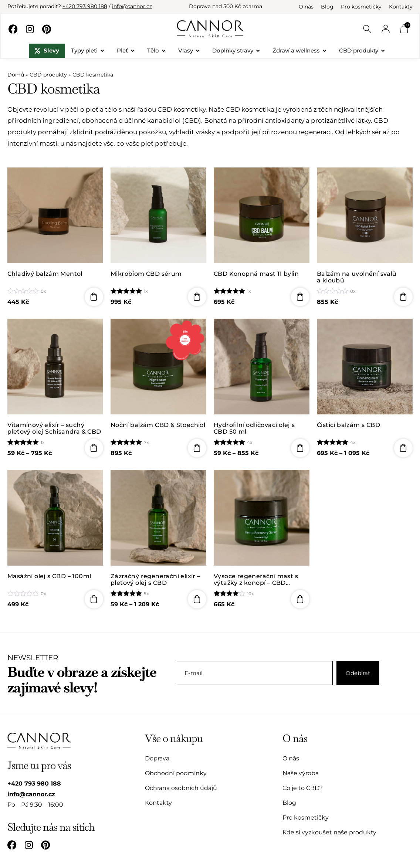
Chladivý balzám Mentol (45, 274)
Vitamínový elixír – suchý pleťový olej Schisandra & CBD (54, 428)
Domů (16, 75)
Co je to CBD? (303, 788)
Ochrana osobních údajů (181, 788)
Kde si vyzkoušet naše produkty (329, 832)
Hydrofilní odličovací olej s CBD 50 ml (254, 428)
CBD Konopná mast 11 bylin (256, 274)
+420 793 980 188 (85, 6)
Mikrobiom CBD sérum (147, 274)
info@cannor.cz (132, 6)
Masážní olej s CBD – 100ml (49, 576)
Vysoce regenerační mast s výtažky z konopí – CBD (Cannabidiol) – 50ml (256, 579)
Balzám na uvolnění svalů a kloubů (357, 277)
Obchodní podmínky (176, 773)
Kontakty (401, 7)
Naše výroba (301, 773)
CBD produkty (48, 75)
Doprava (157, 758)
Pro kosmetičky (361, 7)
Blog (327, 7)
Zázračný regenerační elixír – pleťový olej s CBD (155, 579)
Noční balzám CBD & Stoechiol (158, 425)
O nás (306, 7)
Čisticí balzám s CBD (348, 425)
